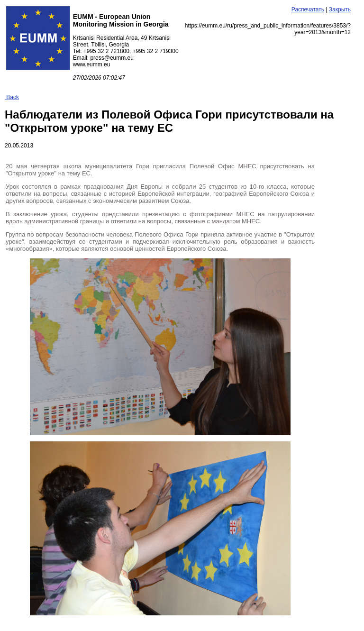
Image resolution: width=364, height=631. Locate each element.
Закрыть (340, 9)
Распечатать (308, 9)
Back (12, 97)
